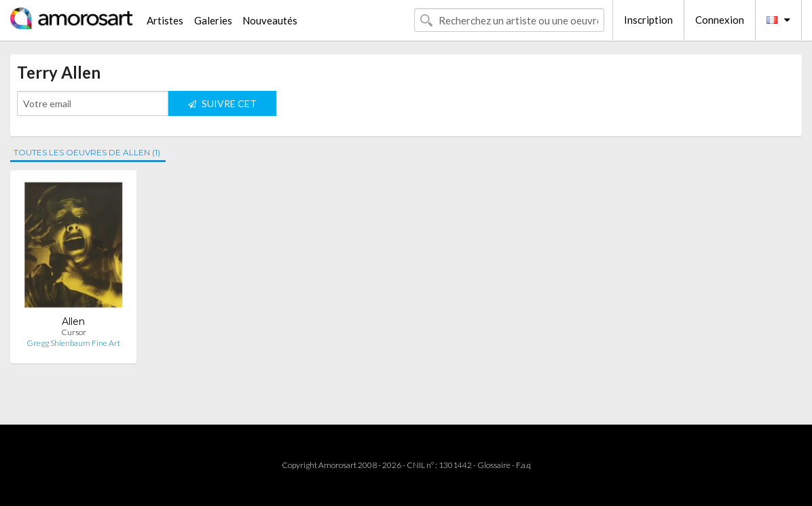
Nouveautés (270, 20)
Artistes (165, 20)
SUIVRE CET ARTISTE (222, 107)
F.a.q (523, 465)
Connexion (720, 20)
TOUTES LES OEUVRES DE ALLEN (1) (87, 152)
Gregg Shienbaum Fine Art (73, 343)
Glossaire (494, 465)
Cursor (74, 332)
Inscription (648, 20)
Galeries (213, 20)
